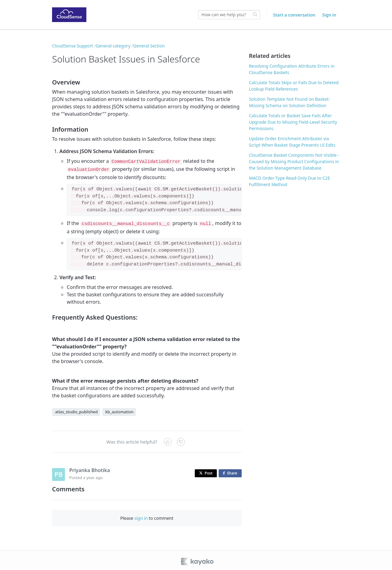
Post (206, 471)
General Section (149, 46)
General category (113, 46)
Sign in (329, 15)
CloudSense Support (73, 46)
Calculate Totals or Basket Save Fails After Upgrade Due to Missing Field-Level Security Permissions (293, 122)
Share (231, 471)
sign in (141, 516)
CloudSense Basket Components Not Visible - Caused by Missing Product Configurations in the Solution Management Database (294, 161)
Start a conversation (294, 15)
